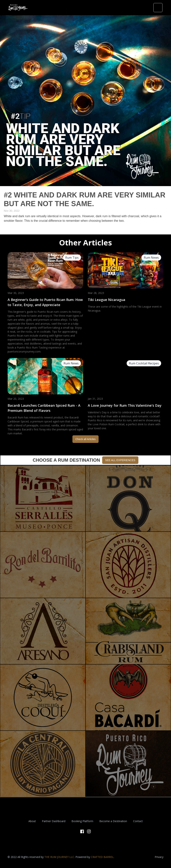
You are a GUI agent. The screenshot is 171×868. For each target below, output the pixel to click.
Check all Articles (86, 439)
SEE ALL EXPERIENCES (120, 460)
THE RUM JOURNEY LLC (59, 857)
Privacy (159, 857)
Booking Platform (82, 821)
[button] (158, 8)
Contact (138, 821)
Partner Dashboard (54, 821)
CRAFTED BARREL (102, 857)
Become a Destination (113, 821)
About (32, 821)
